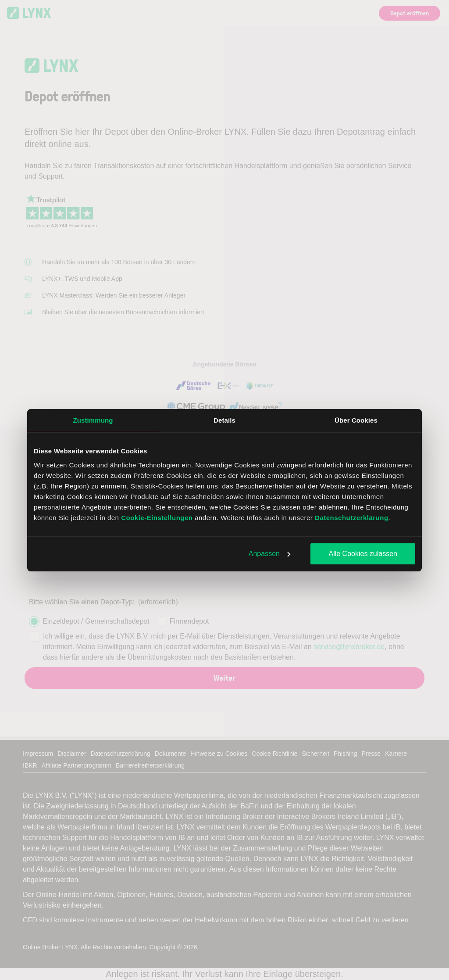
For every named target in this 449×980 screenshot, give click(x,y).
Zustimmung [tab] (93, 420)
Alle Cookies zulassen (363, 554)
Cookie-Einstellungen (157, 518)
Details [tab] (224, 420)
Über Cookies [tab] (356, 420)
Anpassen (269, 554)
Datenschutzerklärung (352, 518)
